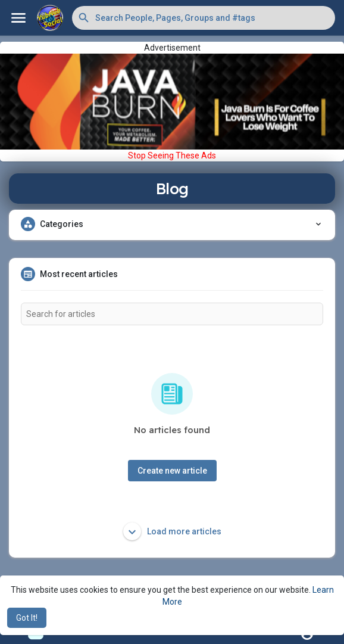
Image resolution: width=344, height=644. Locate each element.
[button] (204, 18)
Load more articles (172, 531)
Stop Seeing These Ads (172, 155)
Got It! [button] (27, 618)
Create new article (172, 471)
